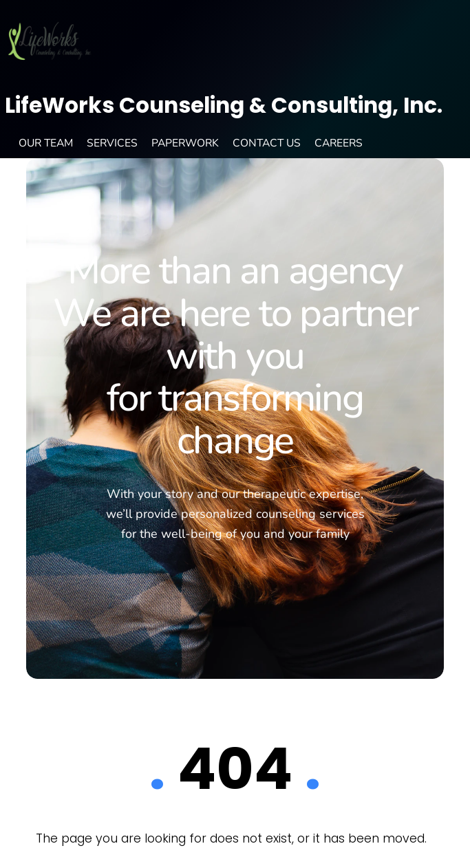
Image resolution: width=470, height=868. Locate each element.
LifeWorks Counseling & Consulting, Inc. (224, 105)
